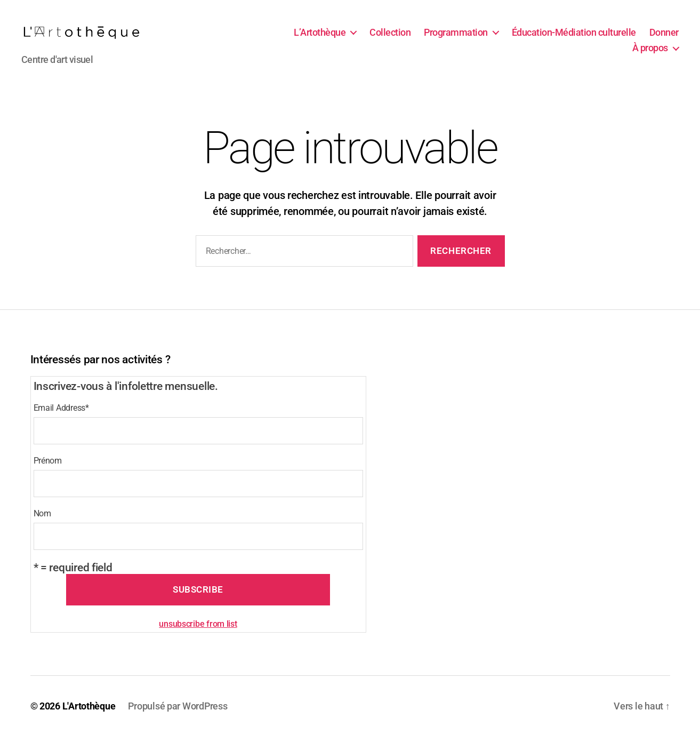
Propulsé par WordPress (178, 720)
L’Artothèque (320, 39)
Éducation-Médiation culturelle (574, 39)
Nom (42, 528)
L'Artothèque (89, 720)
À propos (650, 55)
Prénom (48, 475)
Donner (664, 39)
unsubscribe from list (198, 638)
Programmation (456, 39)
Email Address (61, 422)
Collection (390, 39)
